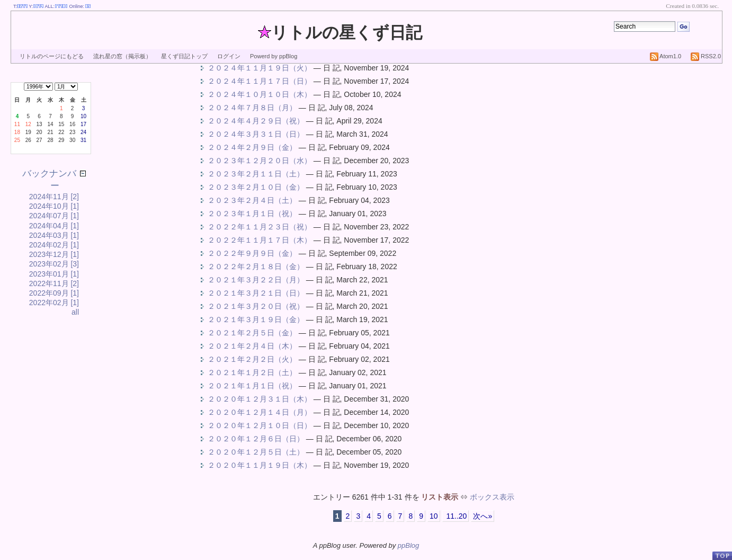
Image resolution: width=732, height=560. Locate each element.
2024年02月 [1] (54, 245)
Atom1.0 (666, 56)
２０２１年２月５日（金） (252, 333)
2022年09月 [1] (54, 293)
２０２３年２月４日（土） (252, 200)
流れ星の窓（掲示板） (122, 56)
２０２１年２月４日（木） (252, 346)
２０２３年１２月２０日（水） (260, 161)
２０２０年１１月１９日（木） (260, 465)
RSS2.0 (706, 56)
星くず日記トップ (184, 56)
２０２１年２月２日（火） (252, 359)
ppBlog (408, 545)
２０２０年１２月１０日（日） (260, 425)
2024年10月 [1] (54, 206)
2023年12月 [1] (54, 254)
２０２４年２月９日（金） (252, 147)
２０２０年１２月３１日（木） (260, 399)
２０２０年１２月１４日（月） (260, 412)
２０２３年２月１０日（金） (256, 187)
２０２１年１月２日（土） (252, 372)
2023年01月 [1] (54, 274)
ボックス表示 (492, 497)
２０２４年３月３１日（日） (256, 134)
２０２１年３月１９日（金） (256, 319)
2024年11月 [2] (54, 197)
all (75, 312)
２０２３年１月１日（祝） (252, 214)
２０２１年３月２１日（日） (256, 293)
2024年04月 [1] (54, 226)
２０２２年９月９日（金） (252, 253)
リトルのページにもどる (52, 56)
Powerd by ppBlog (274, 56)
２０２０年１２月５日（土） (256, 452)
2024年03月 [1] (54, 235)
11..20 (456, 516)
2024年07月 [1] (54, 216)
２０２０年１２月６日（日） (256, 439)
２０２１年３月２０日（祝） (256, 306)
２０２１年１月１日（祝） (252, 386)
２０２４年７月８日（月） (252, 108)
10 (434, 516)
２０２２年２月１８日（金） (256, 266)
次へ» (483, 516)
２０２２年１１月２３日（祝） (260, 227)
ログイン (229, 56)
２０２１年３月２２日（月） (256, 280)
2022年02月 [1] (54, 303)
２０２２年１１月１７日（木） (260, 240)
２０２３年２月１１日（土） (256, 174)
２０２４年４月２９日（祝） (256, 121)
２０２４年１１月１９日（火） (260, 68)
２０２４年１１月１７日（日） (260, 81)
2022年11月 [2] (54, 283)
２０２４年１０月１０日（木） (260, 94)
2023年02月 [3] (54, 264)
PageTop (722, 555)
